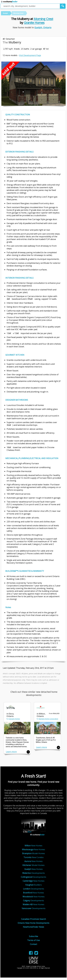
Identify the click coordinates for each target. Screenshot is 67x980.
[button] (63, 6)
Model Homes (34, 853)
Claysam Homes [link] (14, 719)
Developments (34, 873)
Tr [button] (28, 752)
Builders (33, 885)
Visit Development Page (30, 55)
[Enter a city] (30, 6)
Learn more (11, 752)
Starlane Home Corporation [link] (48, 719)
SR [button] (58, 747)
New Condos (34, 857)
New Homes (33, 846)
